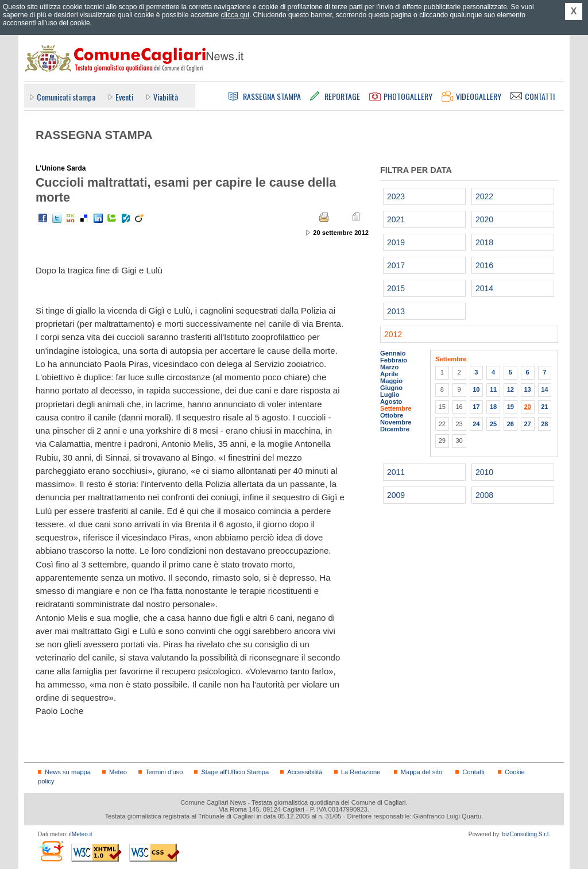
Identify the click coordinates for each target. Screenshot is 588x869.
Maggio (391, 381)
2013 (396, 311)
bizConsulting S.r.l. (526, 834)
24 (476, 424)
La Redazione (361, 772)
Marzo (389, 367)
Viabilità (166, 97)
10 (476, 389)
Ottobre (392, 415)
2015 (396, 288)
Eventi (124, 97)
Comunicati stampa (66, 97)
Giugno (391, 388)
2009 (396, 495)
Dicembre (395, 429)
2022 (484, 196)
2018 (484, 242)
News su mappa (68, 772)
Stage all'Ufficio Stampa (235, 772)
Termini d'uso (164, 772)
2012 (393, 334)
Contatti (473, 772)
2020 (484, 219)
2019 (396, 242)
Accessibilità (305, 772)
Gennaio (393, 353)
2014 (484, 288)
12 (510, 389)
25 (493, 424)
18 (493, 407)
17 (476, 407)
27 (527, 424)
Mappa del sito (422, 772)
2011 (396, 472)
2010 (484, 472)
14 (544, 389)
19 (510, 407)
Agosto (391, 401)
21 (544, 407)
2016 (484, 265)
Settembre (396, 408)
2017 (396, 265)
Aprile (389, 374)
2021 (396, 219)
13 (527, 389)
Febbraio (394, 360)
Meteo (118, 772)
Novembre (396, 422)
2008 (484, 495)
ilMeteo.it (80, 834)
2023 (396, 196)
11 (493, 389)
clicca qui (235, 15)
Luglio (390, 395)
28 (544, 424)
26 (510, 424)
